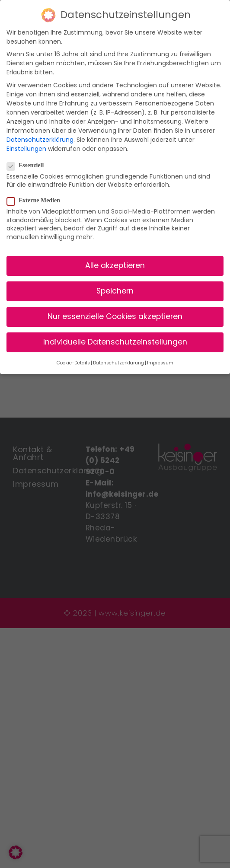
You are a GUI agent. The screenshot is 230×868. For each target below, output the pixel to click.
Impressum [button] (160, 362)
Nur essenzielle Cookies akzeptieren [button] (115, 316)
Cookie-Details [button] (73, 362)
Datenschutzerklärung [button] (118, 362)
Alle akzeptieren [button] (115, 265)
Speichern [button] (115, 290)
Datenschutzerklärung (40, 139)
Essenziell (29, 165)
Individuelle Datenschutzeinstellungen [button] (115, 342)
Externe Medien (37, 201)
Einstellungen (26, 148)
